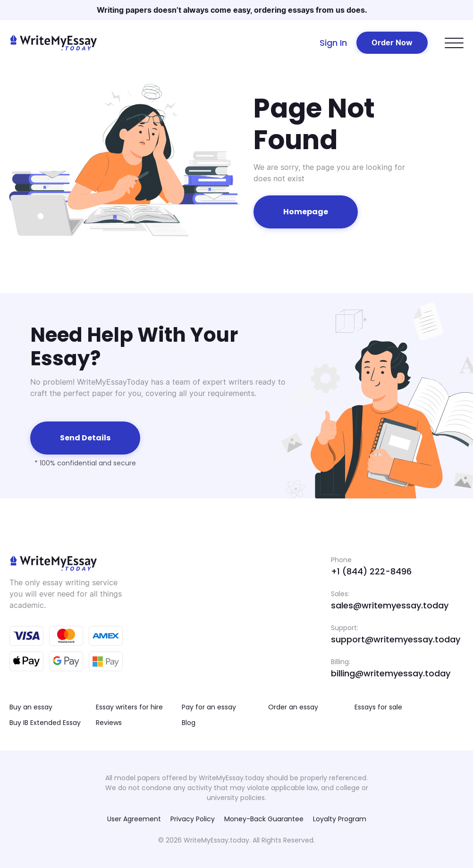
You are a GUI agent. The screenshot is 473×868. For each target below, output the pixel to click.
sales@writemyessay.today (390, 605)
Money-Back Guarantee (264, 819)
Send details (85, 438)
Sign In (333, 43)
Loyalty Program (340, 819)
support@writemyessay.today (396, 639)
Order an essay (293, 707)
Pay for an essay (209, 707)
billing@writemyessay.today (391, 673)
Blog (189, 723)
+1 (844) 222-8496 (371, 571)
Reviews (109, 723)
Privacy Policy (193, 819)
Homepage (306, 212)
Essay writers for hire (129, 707)
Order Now (392, 42)
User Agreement (134, 819)
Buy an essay (31, 707)
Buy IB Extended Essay (45, 723)
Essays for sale (378, 707)
